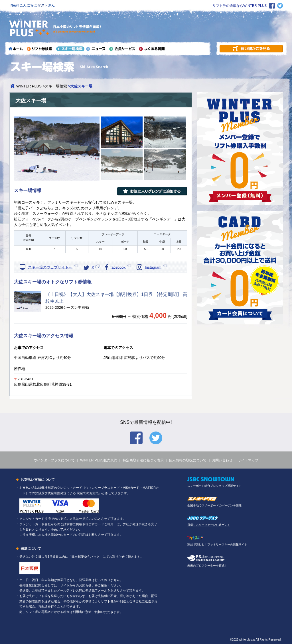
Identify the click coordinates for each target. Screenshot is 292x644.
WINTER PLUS (29, 86)
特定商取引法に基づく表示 (143, 460)
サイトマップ (248, 460)
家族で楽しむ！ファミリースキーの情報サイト (217, 544)
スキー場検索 (56, 86)
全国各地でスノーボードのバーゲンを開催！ (216, 505)
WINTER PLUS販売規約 (99, 460)
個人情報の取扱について (188, 460)
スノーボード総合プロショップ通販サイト (214, 486)
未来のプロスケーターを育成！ (207, 566)
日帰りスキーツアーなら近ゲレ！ (209, 525)
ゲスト (43, 5)
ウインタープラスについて (54, 460)
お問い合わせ (222, 460)
